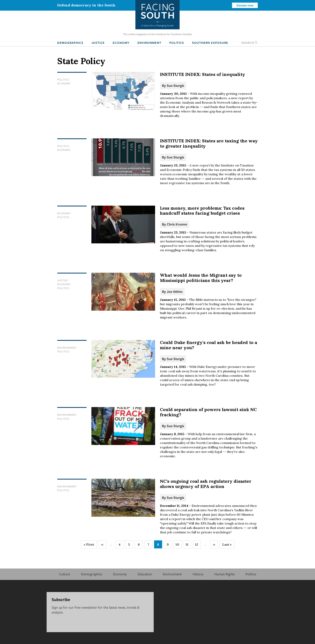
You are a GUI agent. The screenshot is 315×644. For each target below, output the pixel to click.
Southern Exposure (210, 43)
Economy (121, 43)
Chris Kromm (177, 224)
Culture (65, 574)
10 (178, 545)
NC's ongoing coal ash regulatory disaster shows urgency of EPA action (206, 484)
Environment (149, 43)
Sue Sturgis (175, 85)
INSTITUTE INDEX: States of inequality (202, 74)
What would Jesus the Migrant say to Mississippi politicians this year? (201, 278)
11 (188, 545)
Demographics (70, 43)
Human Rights (224, 574)
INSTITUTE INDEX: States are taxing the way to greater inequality (209, 143)
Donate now (245, 5)
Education (145, 574)
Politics (177, 43)
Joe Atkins (175, 291)
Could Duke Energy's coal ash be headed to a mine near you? (209, 345)
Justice (98, 43)
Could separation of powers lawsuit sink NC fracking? (208, 412)
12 (198, 545)
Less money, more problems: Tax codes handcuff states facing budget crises (202, 211)
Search (250, 43)
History (198, 574)
